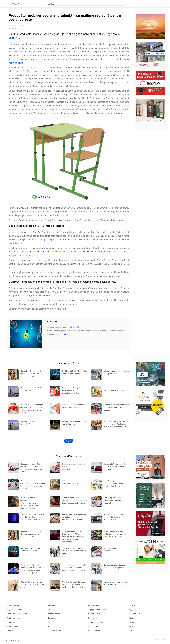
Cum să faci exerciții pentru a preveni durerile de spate (74, 406)
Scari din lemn (94, 627)
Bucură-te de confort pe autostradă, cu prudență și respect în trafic (115, 517)
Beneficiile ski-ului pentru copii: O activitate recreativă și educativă (117, 407)
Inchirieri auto (94, 605)
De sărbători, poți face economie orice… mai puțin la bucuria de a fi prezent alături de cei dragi (33, 485)
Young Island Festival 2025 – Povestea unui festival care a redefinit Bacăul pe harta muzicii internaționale (32, 569)
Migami (132, 610)
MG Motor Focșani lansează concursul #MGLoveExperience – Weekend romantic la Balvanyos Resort (32, 503)
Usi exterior (93, 618)
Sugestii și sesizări (14, 610)
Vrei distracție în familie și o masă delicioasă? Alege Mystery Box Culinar (115, 483)
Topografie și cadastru (97, 610)
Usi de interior (94, 631)
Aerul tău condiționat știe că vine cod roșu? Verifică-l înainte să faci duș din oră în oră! (74, 569)
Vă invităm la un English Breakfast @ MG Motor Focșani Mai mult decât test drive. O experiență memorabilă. (73, 537)
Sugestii (20, 26)
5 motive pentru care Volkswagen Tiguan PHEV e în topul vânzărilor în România (75, 500)
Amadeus (133, 627)
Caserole (133, 622)
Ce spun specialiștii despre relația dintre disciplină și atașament (115, 568)
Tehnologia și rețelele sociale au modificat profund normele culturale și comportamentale (116, 424)
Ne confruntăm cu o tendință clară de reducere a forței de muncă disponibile (32, 374)
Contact (10, 631)
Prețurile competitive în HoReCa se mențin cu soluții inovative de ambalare (116, 534)
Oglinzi (132, 605)
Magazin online (54, 614)
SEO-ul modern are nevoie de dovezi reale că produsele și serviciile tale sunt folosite (33, 517)
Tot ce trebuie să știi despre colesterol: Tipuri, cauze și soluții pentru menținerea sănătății (32, 409)
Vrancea (14, 26)
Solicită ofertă (12, 627)
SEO (49, 610)
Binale (132, 618)
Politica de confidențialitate (18, 614)
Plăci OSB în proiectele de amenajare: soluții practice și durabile (32, 585)
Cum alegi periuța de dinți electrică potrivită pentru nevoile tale (114, 500)
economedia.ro (16, 63)
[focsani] (86, 4)
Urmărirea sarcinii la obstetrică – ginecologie (33, 389)
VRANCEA (14, 4)
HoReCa (51, 627)
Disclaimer (11, 622)
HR (130, 631)
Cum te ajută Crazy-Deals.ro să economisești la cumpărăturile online (74, 390)
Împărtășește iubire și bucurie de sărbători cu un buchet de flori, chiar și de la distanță (74, 517)
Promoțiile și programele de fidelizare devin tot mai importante (73, 467)
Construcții (52, 618)
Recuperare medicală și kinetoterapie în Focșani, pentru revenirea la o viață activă (31, 468)
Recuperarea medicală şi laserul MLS (31, 423)
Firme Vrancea (13, 605)
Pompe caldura (94, 614)
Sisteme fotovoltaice (96, 622)
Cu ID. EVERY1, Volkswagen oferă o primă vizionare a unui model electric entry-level (74, 585)
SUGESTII (64, 335)
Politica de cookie (14, 618)
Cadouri (51, 622)
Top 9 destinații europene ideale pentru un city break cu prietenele (74, 551)
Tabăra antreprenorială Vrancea (113, 550)
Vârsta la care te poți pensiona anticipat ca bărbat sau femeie (116, 372)
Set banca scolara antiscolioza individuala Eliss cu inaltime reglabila (57, 252)
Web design (52, 605)
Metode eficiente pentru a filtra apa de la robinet (75, 423)
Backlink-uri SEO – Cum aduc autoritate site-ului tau (74, 372)
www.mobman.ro (38, 300)
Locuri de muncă (54, 631)
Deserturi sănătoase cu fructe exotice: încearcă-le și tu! (116, 389)
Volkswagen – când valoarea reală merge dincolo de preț (74, 482)
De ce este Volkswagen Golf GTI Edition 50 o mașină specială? (116, 467)
